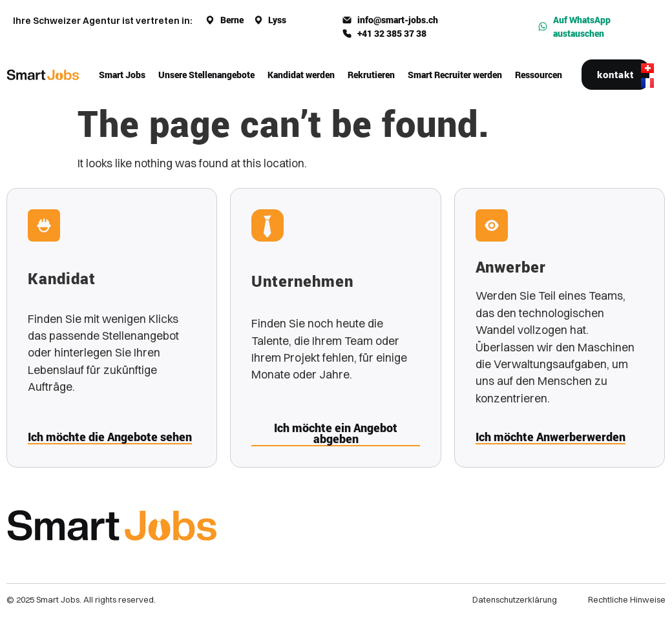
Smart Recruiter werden (455, 75)
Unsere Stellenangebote (206, 75)
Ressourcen (539, 75)
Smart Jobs (122, 75)
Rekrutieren (371, 75)
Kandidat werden (301, 75)
